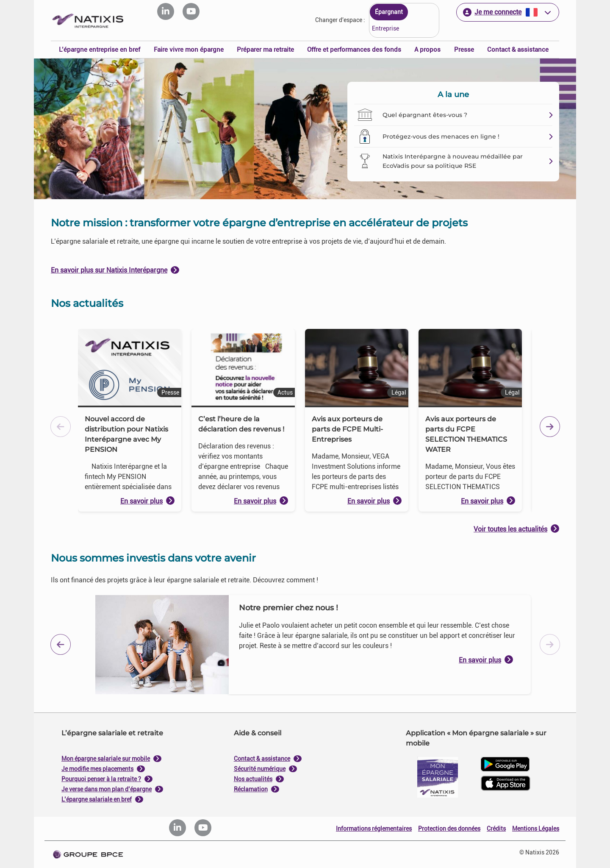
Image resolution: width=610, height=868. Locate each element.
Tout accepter (347, 520)
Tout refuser (263, 520)
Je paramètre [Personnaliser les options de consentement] (248, 348)
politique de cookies (254, 500)
